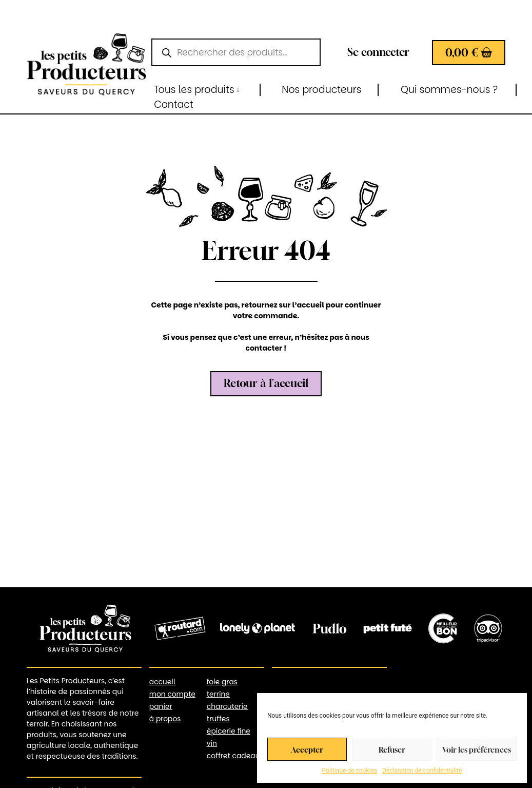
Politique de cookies (350, 771)
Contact (174, 104)
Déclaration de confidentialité (422, 771)
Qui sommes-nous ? (449, 90)
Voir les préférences (477, 749)
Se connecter (378, 52)
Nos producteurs (321, 90)
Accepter (307, 749)
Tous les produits (196, 90)
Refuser (392, 749)
